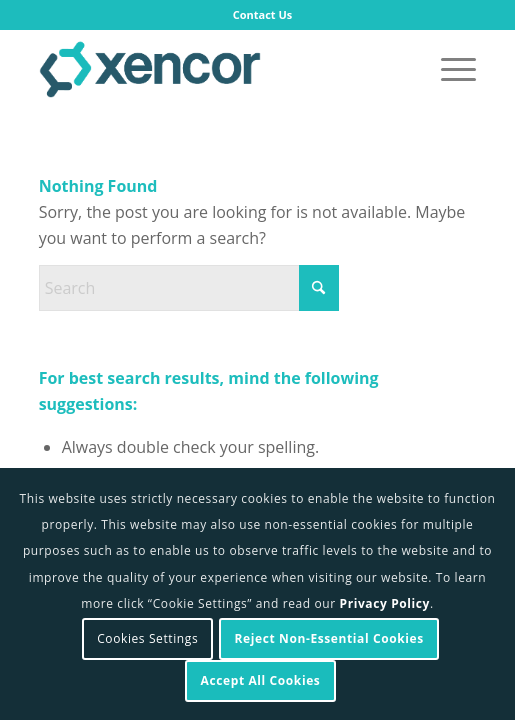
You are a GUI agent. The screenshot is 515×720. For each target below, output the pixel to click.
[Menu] (448, 69)
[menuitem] (263, 15)
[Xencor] (214, 69)
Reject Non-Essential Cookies (329, 638)
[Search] (189, 288)
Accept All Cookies (261, 680)
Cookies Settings (147, 638)
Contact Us (263, 14)
